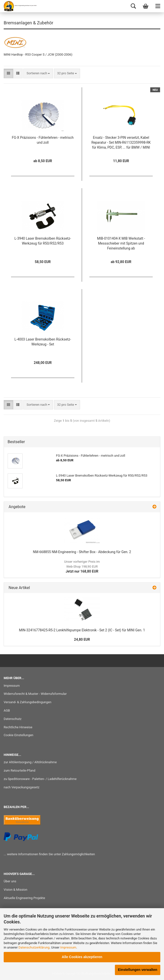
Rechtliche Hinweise (18, 727)
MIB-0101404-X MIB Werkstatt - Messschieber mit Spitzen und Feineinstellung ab (121, 243)
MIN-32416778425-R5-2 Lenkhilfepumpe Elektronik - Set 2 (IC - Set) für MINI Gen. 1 (82, 630)
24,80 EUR (82, 639)
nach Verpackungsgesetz (21, 787)
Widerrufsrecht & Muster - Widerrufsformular (35, 694)
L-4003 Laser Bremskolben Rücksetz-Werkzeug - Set (43, 342)
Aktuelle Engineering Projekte (24, 898)
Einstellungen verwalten (137, 970)
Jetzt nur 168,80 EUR (82, 567)
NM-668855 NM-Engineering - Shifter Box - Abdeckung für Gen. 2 (82, 552)
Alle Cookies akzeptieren (82, 957)
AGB (7, 710)
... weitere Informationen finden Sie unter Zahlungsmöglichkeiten (49, 854)
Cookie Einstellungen (19, 735)
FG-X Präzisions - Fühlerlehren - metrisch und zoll (43, 140)
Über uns (10, 881)
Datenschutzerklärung (34, 947)
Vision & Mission (15, 890)
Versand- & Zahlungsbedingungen (27, 702)
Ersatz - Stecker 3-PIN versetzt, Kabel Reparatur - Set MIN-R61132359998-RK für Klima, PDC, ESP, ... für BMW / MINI (121, 142)
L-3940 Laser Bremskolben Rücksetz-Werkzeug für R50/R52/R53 (43, 241)
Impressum (68, 947)
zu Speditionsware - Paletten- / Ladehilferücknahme (40, 779)
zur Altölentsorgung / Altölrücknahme (30, 762)
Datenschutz (13, 719)
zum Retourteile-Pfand (20, 770)
